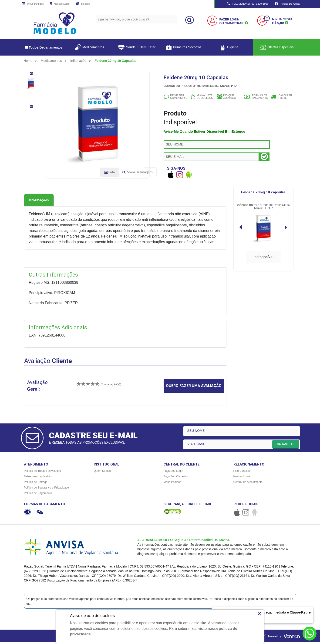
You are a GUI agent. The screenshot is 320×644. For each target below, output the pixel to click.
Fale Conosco (242, 473)
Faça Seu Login (173, 473)
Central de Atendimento (248, 484)
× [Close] (259, 614)
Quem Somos (102, 473)
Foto (110, 174)
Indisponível (263, 259)
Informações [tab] (39, 202)
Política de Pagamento (38, 495)
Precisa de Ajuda (287, 4)
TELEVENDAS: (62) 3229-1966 (248, 4)
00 (267, 18)
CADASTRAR (286, 446)
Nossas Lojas (60, 4)
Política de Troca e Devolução (42, 473)
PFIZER (236, 86)
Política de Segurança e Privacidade (46, 489)
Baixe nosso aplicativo (38, 478)
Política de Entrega (36, 484)
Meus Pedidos (33, 4)
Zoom (138, 174)
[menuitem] (28, 61)
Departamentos (44, 47)
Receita (83, 4)
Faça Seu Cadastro (176, 478)
